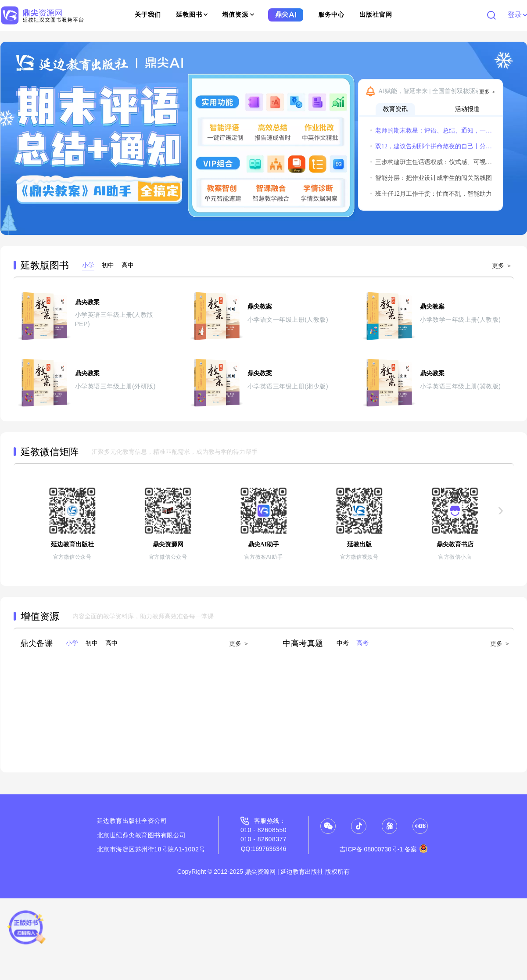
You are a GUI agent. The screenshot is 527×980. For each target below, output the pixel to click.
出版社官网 (376, 15)
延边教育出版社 (119, 821)
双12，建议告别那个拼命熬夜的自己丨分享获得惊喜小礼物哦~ (431, 146)
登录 (517, 15)
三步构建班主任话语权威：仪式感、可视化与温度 (431, 162)
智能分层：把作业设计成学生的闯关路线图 (431, 178)
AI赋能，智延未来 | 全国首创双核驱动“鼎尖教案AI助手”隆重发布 (438, 91)
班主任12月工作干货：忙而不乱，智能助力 (431, 194)
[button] (11, 138)
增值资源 (238, 15)
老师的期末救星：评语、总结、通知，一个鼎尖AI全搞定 (431, 131)
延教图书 (192, 15)
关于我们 (148, 15)
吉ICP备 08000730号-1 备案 (384, 849)
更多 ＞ (488, 92)
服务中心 (331, 15)
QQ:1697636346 (264, 849)
